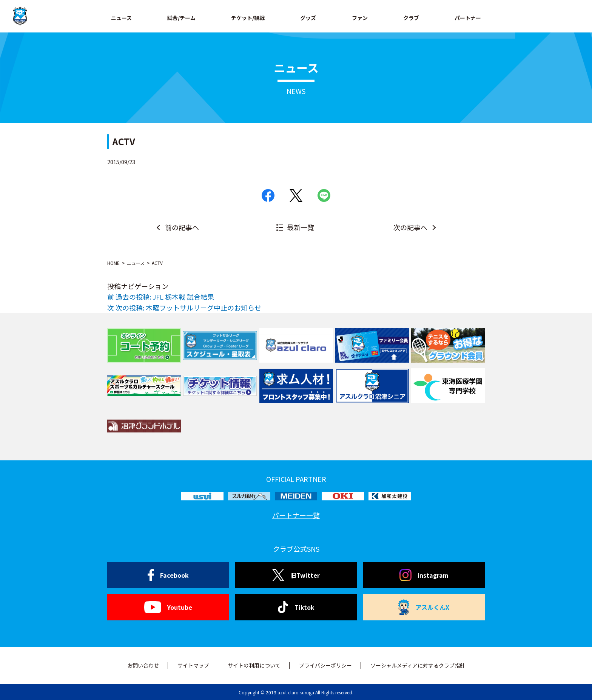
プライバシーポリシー (325, 665)
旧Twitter (296, 575)
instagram (424, 575)
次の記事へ (410, 227)
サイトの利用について (254, 665)
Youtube (168, 607)
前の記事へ (182, 227)
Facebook (168, 575)
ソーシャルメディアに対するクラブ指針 (418, 665)
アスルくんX (424, 607)
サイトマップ (193, 665)
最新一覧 (301, 227)
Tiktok (296, 607)
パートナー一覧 (296, 515)
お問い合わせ (143, 665)
